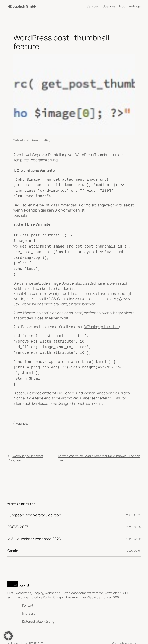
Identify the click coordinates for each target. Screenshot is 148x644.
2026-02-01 (134, 542)
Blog (48, 140)
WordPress (22, 415)
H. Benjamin (35, 140)
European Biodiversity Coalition (34, 507)
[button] (8, 636)
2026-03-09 (133, 507)
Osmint (13, 542)
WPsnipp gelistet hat (102, 322)
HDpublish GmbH (22, 6)
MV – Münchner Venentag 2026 (34, 531)
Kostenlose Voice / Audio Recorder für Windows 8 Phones (99, 448)
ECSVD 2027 (18, 519)
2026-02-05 (134, 519)
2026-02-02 (134, 531)
